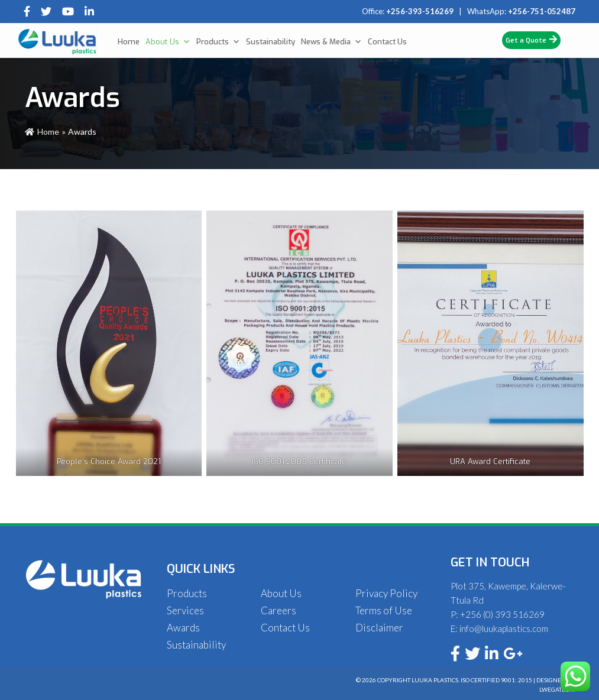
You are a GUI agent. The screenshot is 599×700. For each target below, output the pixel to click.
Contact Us (387, 42)
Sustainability (271, 42)
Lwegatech (556, 689)
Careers (279, 610)
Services (185, 610)
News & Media (331, 42)
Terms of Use (384, 610)
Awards (183, 628)
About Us (168, 42)
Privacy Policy (386, 593)
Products (218, 42)
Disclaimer (379, 628)
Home (129, 42)
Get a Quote (531, 40)
